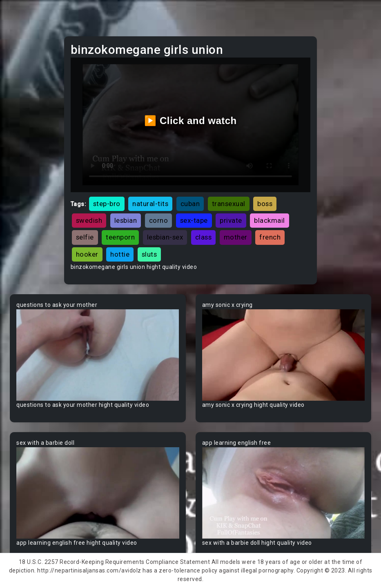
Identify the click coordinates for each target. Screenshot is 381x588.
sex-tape (194, 220)
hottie (120, 254)
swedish (89, 220)
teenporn (120, 237)
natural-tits (150, 204)
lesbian (126, 220)
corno (159, 220)
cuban (190, 204)
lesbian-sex (165, 237)
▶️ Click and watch (190, 121)
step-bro (107, 204)
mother (236, 237)
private (231, 220)
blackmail (270, 220)
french (270, 237)
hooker (87, 254)
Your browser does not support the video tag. (98, 355)
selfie (85, 237)
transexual (229, 204)
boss (265, 204)
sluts (149, 254)
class (204, 237)
